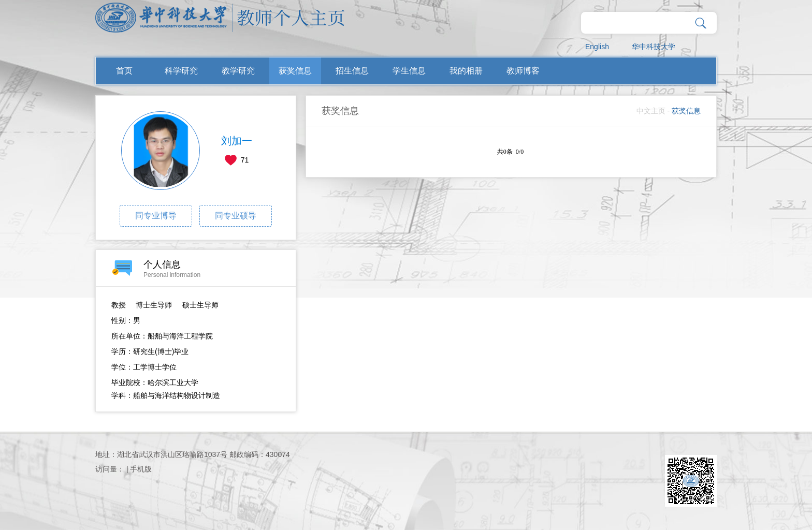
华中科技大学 (654, 47)
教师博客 (523, 71)
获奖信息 (295, 71)
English (597, 47)
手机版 (141, 469)
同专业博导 (156, 216)
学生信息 (409, 71)
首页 (124, 71)
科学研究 (181, 71)
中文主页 (651, 111)
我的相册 (466, 71)
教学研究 (238, 71)
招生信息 (352, 71)
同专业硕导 (236, 216)
